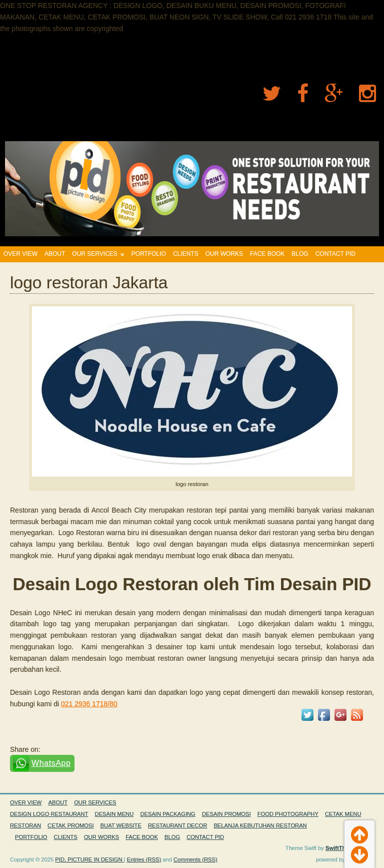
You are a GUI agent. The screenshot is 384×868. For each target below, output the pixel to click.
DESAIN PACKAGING (167, 814)
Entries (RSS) (144, 859)
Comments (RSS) (195, 859)
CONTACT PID (335, 254)
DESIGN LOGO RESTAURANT (49, 814)
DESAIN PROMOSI (226, 814)
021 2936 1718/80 (89, 704)
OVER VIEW (20, 254)
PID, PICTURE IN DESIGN (89, 859)
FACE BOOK (267, 254)
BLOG (300, 254)
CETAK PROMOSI (70, 825)
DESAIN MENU (114, 814)
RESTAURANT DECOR (177, 825)
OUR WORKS (224, 254)
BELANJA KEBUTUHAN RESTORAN (260, 825)
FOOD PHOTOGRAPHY (288, 814)
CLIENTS (186, 254)
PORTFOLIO (149, 254)
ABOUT (55, 254)
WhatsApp (51, 763)
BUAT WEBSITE (121, 825)
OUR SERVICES (94, 254)
